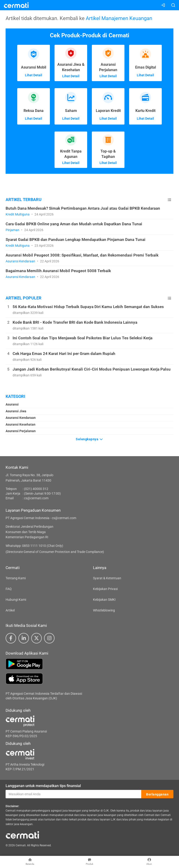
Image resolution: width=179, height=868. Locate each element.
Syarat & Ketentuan (107, 578)
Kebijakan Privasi (105, 589)
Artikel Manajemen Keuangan (119, 18)
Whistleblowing (104, 610)
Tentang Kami (16, 578)
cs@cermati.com (36, 498)
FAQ (9, 589)
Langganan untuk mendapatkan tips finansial (43, 786)
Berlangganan (157, 794)
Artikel (10, 610)
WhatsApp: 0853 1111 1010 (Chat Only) (34, 546)
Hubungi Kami (16, 600)
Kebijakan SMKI (104, 600)
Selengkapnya (89, 439)
